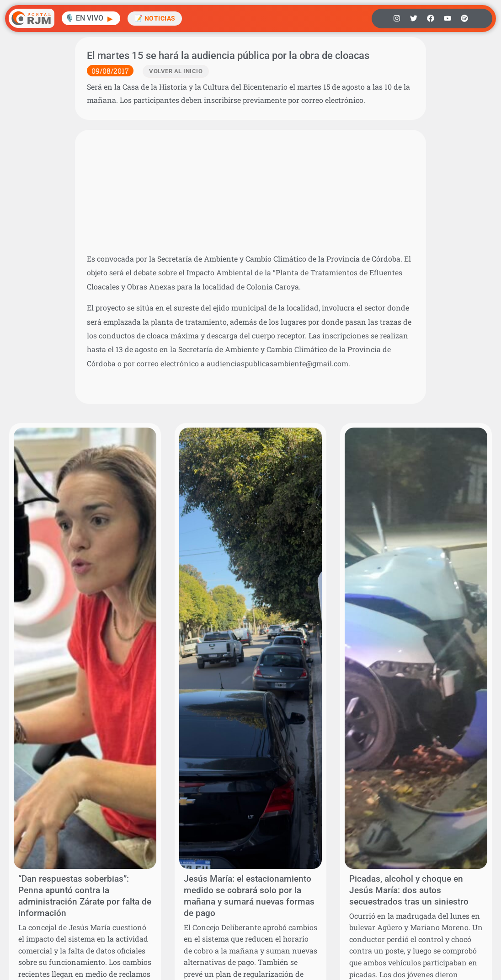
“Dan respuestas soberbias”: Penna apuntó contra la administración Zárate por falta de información (85, 896)
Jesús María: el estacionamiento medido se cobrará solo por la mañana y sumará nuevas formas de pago (249, 896)
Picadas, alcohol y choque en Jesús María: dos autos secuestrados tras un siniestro (409, 890)
